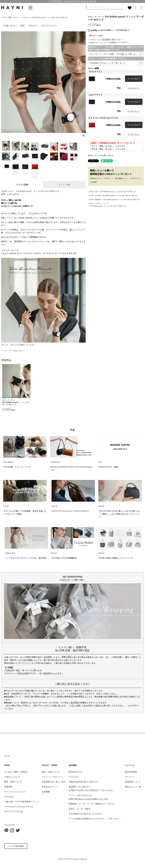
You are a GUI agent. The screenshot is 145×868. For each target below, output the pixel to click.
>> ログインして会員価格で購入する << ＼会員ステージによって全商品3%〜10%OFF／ (109, 41)
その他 (98, 196)
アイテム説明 (22, 185)
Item (97, 192)
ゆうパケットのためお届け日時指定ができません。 (109, 59)
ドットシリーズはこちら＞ (13, 351)
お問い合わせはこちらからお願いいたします (88, 799)
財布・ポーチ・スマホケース (19, 17)
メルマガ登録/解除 (16, 846)
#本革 (22, 26)
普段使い (99, 200)
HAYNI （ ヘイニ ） (102, 204)
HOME (4, 17)
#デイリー (33, 26)
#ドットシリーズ (49, 26)
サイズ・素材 (65, 185)
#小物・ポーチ (10, 26)
